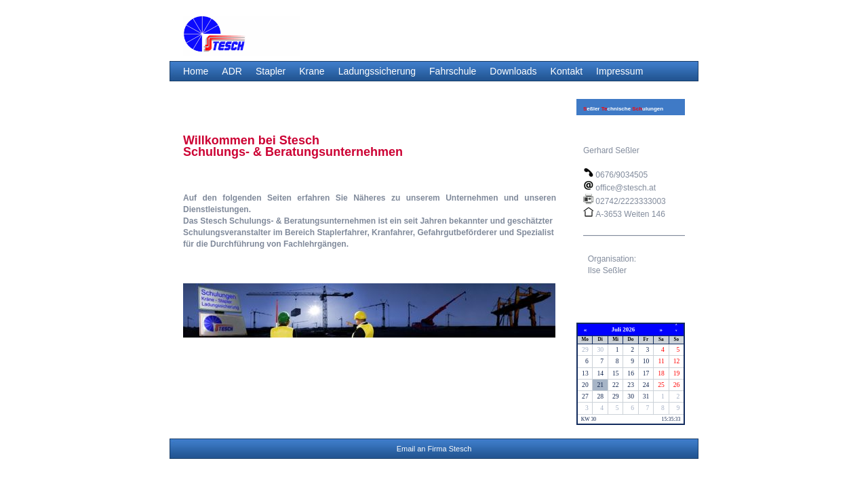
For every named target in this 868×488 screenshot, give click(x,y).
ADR (232, 71)
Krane (312, 71)
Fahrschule (453, 71)
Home (196, 71)
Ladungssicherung (377, 71)
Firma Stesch (450, 449)
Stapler (271, 71)
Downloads (513, 71)
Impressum (619, 71)
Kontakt (567, 71)
